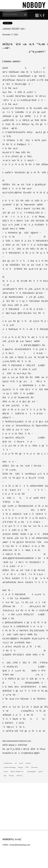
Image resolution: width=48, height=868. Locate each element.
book (21, 763)
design (20, 767)
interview (34, 767)
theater (11, 776)
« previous (6, 29)
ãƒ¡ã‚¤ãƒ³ (15, 29)
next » (23, 29)
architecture (8, 763)
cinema (8, 61)
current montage (10, 767)
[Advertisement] (24, 807)
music (6, 772)
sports (16, 61)
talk (5, 776)
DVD (27, 767)
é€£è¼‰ (20, 776)
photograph (32, 772)
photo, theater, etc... (18, 772)
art (16, 763)
